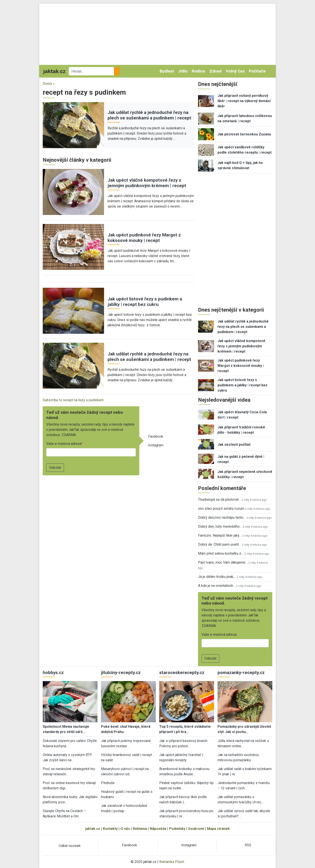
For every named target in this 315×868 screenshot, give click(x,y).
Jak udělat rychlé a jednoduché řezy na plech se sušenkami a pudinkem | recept (149, 115)
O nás (125, 829)
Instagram (156, 445)
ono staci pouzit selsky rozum (221, 509)
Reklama (140, 829)
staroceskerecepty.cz (182, 673)
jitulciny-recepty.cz (121, 673)
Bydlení (167, 71)
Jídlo (183, 71)
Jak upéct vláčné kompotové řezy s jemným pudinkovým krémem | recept (147, 183)
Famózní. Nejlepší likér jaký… (220, 535)
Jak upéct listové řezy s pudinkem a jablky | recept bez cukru (145, 302)
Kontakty (110, 829)
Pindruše (108, 783)
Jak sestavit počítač (234, 445)
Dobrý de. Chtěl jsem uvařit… (219, 544)
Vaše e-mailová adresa (64, 444)
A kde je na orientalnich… (217, 586)
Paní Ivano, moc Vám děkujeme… (223, 562)
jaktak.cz (93, 829)
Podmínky (177, 829)
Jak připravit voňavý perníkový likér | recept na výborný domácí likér (244, 101)
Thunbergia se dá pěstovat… (219, 500)
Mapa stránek (218, 829)
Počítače (257, 71)
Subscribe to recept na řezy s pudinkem (73, 400)
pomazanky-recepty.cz (241, 673)
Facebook (156, 436)
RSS (248, 845)
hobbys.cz (53, 673)
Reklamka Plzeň (172, 862)
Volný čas (235, 71)
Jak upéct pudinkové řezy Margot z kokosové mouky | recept (144, 238)
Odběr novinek (70, 846)
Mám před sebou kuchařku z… (221, 553)
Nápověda (158, 829)
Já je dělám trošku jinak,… (217, 577)
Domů (47, 84)
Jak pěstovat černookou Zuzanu (244, 134)
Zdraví (216, 71)
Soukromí (196, 829)
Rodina (198, 71)
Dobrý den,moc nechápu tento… (222, 517)
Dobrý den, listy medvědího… (220, 526)
